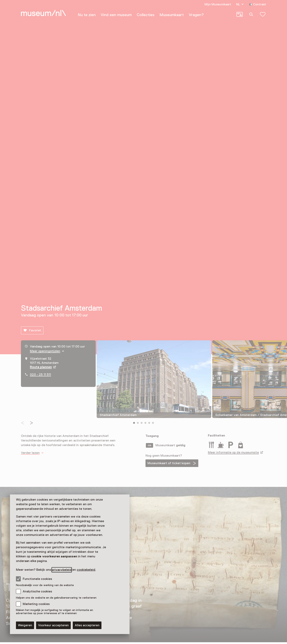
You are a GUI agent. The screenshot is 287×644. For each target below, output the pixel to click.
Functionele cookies (34, 579)
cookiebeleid (86, 570)
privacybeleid (62, 570)
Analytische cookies (37, 591)
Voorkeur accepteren (53, 625)
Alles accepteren (87, 625)
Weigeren (25, 625)
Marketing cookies (36, 604)
